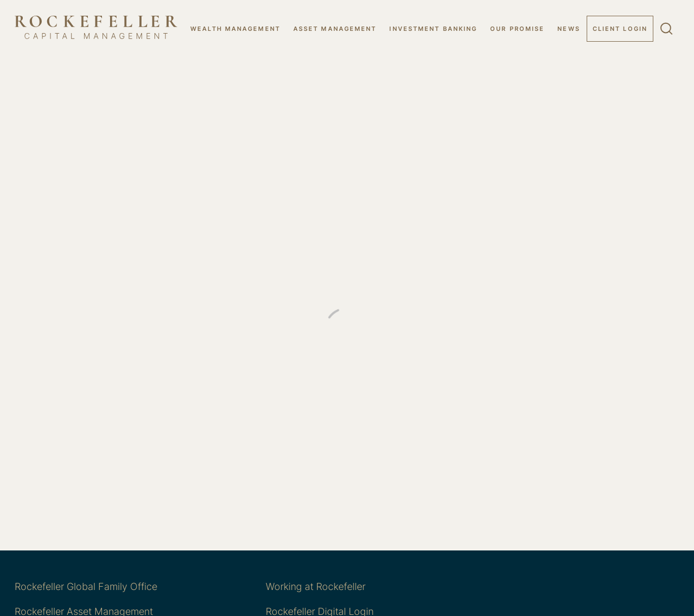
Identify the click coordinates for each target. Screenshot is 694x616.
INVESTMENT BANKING (433, 29)
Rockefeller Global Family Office (86, 586)
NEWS (568, 29)
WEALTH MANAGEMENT (235, 29)
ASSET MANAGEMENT (335, 29)
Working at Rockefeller (316, 586)
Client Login (620, 29)
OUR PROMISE (517, 29)
